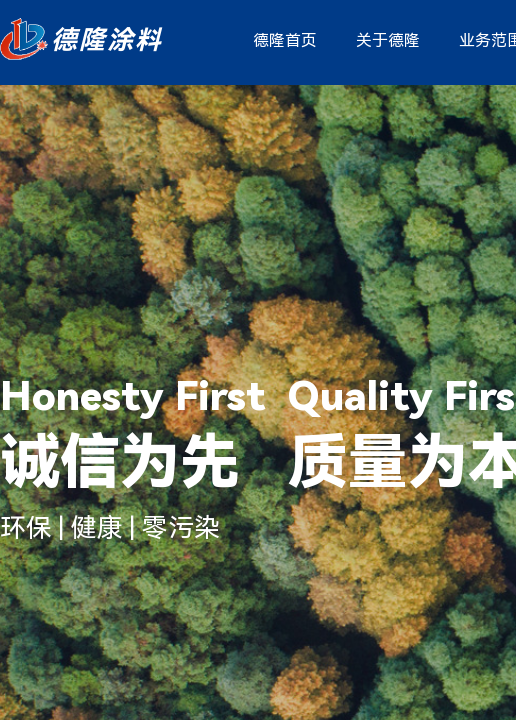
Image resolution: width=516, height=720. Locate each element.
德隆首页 (285, 40)
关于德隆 (388, 40)
